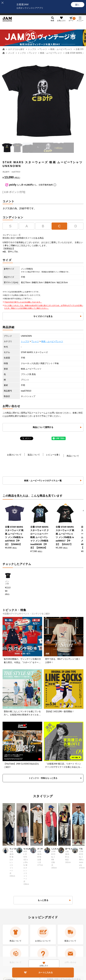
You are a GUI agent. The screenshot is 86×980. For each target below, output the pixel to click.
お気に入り (61, 21)
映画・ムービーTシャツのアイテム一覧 (43, 481)
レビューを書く (53, 455)
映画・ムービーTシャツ (61, 49)
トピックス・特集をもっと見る (43, 667)
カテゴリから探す (16, 49)
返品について (34, 455)
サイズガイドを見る (43, 316)
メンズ (11, 53)
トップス (32, 49)
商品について (73, 456)
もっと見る (43, 790)
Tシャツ (43, 49)
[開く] (78, 5)
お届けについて (14, 455)
